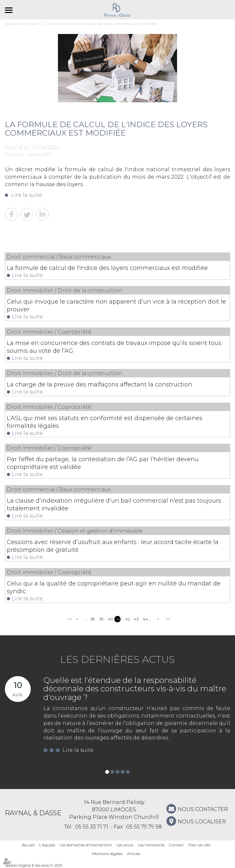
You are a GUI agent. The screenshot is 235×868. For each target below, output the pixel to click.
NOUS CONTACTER (203, 809)
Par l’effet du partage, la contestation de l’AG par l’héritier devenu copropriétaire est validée (103, 463)
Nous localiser (202, 822)
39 (101, 619)
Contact (176, 845)
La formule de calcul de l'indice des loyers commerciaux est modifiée (107, 268)
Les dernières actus (117, 659)
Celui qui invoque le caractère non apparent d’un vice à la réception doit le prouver (116, 306)
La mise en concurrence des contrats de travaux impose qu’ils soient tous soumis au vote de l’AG (114, 347)
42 (127, 619)
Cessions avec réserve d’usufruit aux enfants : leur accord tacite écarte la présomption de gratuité (113, 546)
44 (145, 619)
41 (118, 619)
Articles (134, 854)
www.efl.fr (40, 155)
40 (110, 619)
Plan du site (199, 845)
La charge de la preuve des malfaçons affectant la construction (100, 384)
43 (136, 619)
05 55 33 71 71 (92, 827)
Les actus (125, 845)
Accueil (28, 845)
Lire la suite (27, 195)
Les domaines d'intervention (86, 845)
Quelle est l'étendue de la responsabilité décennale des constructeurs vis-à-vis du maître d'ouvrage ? (135, 689)
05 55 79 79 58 (144, 827)
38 (92, 619)
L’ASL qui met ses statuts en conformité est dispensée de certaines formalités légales (105, 422)
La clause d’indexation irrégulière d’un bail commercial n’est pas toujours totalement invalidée (114, 505)
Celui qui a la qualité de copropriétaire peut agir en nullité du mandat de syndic (114, 587)
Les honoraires (151, 845)
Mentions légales (107, 854)
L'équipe (47, 845)
